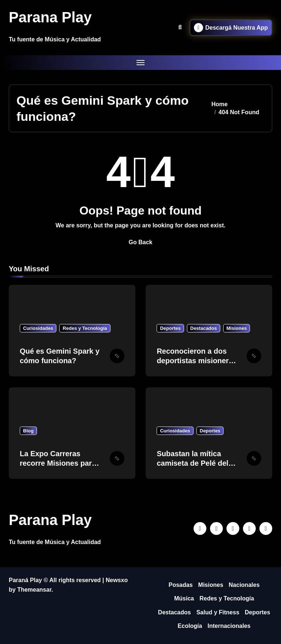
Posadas (181, 585)
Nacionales (244, 585)
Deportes (170, 328)
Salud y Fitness (218, 612)
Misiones (237, 328)
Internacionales (229, 626)
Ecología (190, 626)
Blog (28, 431)
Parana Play (50, 17)
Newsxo (117, 580)
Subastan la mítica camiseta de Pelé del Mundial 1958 (192, 463)
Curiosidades (38, 328)
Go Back (141, 242)
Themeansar (34, 590)
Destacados (204, 328)
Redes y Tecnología (85, 328)
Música (184, 598)
